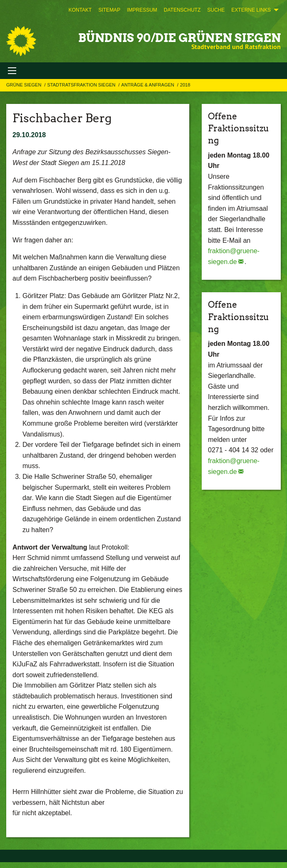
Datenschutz (182, 10)
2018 (185, 85)
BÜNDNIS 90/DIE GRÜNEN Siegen (179, 38)
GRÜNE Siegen (24, 85)
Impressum (142, 10)
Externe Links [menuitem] (251, 10)
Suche (216, 10)
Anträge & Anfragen (148, 85)
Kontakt (80, 10)
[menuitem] (80, 10)
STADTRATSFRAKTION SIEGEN (82, 85)
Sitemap (109, 10)
